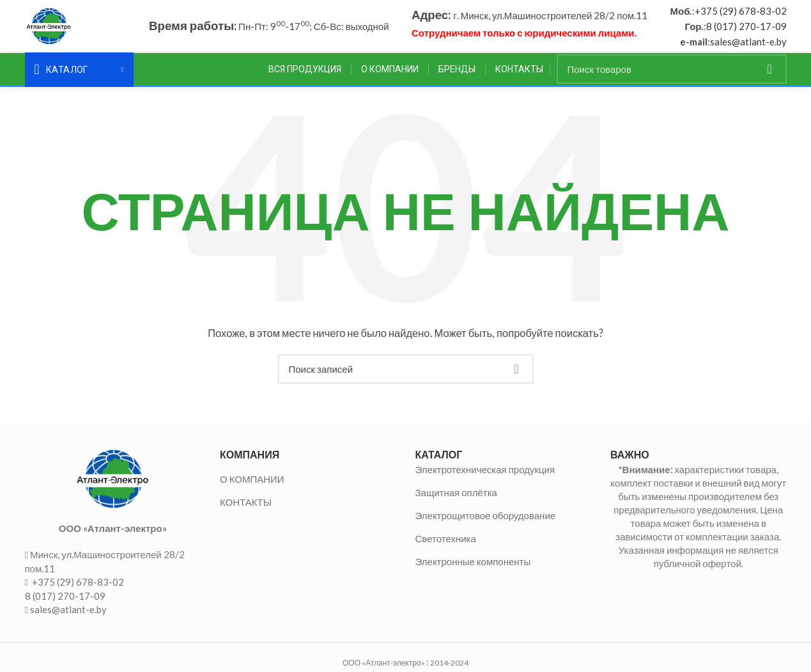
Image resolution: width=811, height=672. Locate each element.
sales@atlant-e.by (748, 44)
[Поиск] (672, 74)
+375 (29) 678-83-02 (741, 13)
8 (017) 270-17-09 (746, 29)
